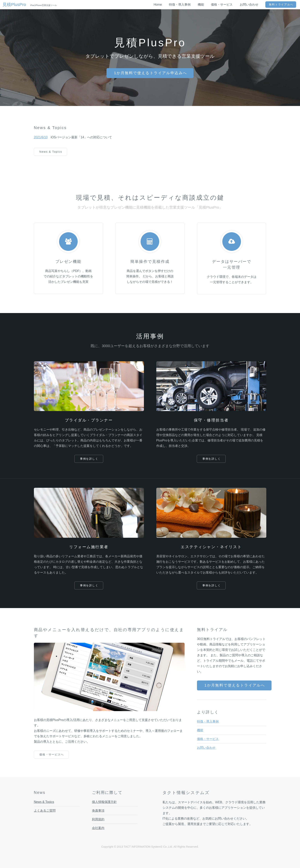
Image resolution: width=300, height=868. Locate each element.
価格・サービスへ (52, 754)
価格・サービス (208, 739)
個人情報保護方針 (104, 802)
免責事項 (98, 811)
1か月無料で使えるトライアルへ (235, 685)
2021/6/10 (41, 137)
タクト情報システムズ (186, 793)
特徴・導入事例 (208, 721)
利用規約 (98, 819)
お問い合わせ (206, 748)
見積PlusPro (16, 5)
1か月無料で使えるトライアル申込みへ (150, 73)
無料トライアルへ (281, 4)
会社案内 (98, 828)
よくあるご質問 (45, 811)
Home (158, 5)
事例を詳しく (89, 459)
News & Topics (51, 152)
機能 (200, 730)
